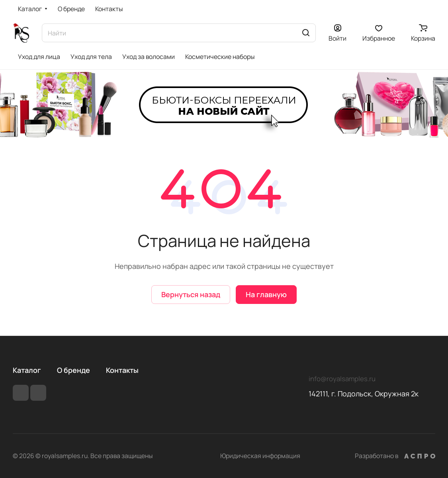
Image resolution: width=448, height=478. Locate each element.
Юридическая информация (260, 456)
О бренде (73, 370)
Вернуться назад (191, 294)
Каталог (27, 370)
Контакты (122, 370)
